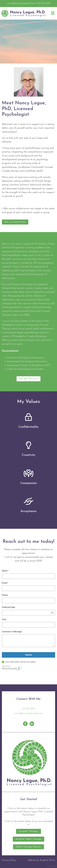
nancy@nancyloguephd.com (29, 713)
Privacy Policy (9, 860)
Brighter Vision (47, 860)
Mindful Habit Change (28, 839)
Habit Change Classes (28, 847)
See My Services (28, 379)
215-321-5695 (28, 709)
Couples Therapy (28, 831)
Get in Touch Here (15, 222)
